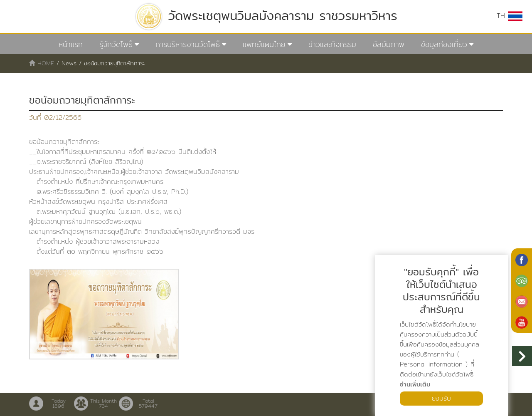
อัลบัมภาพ (389, 44)
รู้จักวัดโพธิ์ (116, 44)
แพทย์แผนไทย (264, 44)
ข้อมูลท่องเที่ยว (444, 44)
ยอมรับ (441, 398)
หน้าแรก (71, 44)
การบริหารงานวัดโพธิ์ (188, 44)
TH (510, 16)
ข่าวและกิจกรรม (332, 44)
